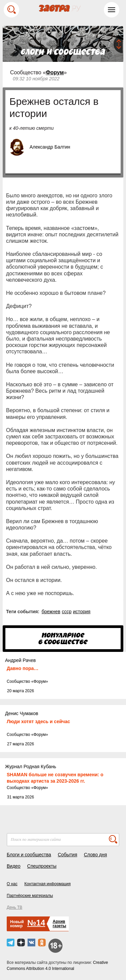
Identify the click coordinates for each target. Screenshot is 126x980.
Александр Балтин (50, 147)
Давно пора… (23, 668)
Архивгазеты (59, 924)
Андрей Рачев (20, 660)
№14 (36, 923)
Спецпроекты (42, 866)
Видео (14, 866)
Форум (55, 72)
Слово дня (96, 855)
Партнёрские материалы (30, 896)
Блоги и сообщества (29, 855)
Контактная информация (47, 884)
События (68, 855)
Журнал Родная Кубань (31, 767)
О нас (12, 884)
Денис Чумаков (22, 713)
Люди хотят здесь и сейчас (38, 721)
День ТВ (14, 907)
